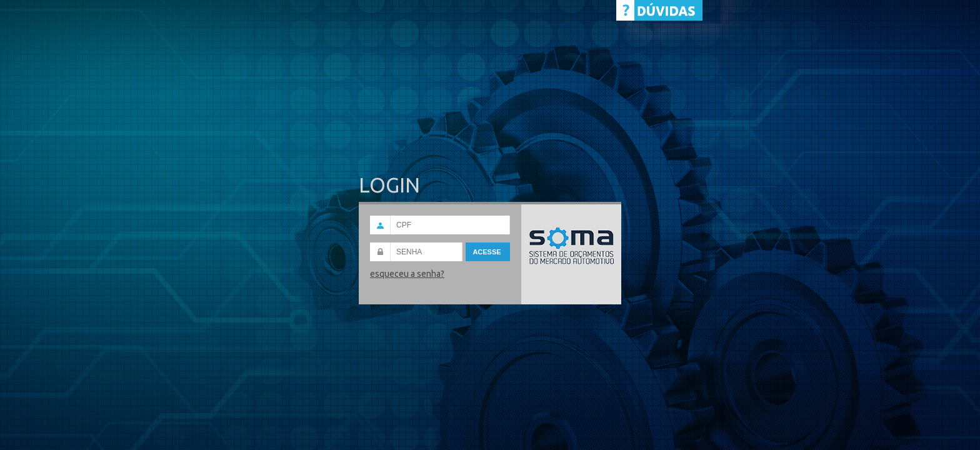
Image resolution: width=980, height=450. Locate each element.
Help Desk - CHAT (659, 10)
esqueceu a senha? (407, 274)
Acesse (487, 252)
